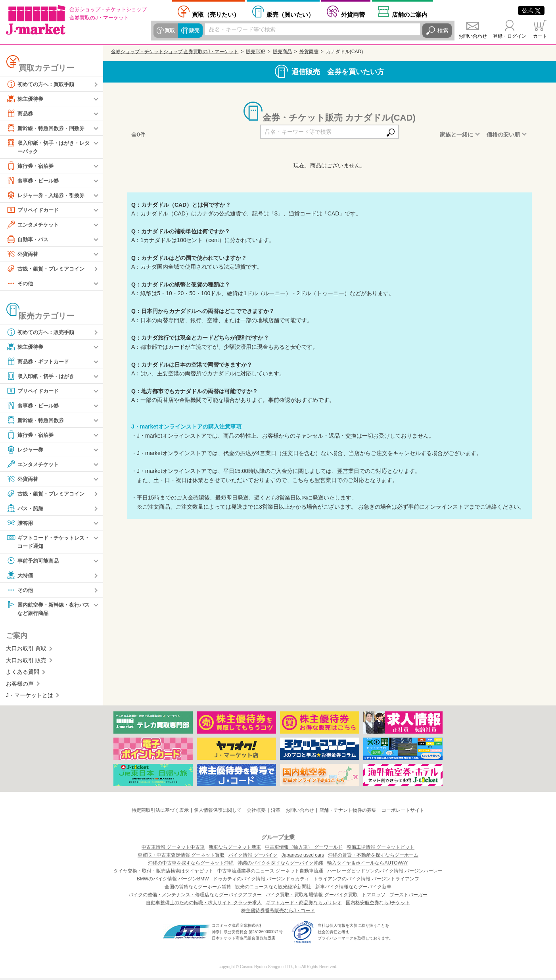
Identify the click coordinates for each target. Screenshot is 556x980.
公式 (531, 10)
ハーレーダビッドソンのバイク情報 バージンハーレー (385, 873)
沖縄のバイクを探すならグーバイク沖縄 (280, 865)
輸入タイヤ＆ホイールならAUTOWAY (367, 865)
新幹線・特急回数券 (37, 421)
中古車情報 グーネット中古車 (173, 849)
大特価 (20, 576)
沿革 (276, 812)
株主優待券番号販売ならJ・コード (278, 913)
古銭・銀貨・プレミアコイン (48, 269)
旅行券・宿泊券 (31, 166)
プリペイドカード (34, 210)
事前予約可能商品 (34, 562)
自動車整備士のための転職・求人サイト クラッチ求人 (204, 905)
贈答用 (20, 523)
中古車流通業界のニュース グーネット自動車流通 (270, 873)
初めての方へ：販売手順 (42, 332)
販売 (193, 31)
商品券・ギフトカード (40, 362)
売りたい (216, 14)
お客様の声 (20, 685)
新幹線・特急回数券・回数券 (48, 128)
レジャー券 (26, 450)
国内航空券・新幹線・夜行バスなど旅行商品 (48, 610)
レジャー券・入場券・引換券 (48, 196)
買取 (169, 31)
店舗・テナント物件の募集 (348, 812)
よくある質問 (23, 674)
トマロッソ (374, 897)
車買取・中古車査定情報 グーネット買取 (181, 857)
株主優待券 (26, 99)
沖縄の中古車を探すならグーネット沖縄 (191, 865)
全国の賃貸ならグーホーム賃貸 (198, 889)
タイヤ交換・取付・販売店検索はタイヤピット (163, 873)
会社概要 (256, 812)
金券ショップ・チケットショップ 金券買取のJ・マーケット (175, 52)
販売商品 (282, 52)
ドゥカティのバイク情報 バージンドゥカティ (261, 881)
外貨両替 (353, 14)
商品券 (20, 113)
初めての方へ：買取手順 (42, 84)
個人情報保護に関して (218, 812)
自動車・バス (29, 240)
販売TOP (255, 52)
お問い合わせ (473, 36)
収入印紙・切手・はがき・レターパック (48, 147)
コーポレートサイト (403, 812)
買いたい (290, 14)
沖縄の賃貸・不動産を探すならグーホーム (373, 857)
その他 (20, 284)
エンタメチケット (34, 225)
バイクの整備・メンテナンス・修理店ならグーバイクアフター (195, 897)
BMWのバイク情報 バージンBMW (173, 881)
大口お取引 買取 (26, 650)
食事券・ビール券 (34, 181)
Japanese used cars (303, 857)
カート (540, 36)
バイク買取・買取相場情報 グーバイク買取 (312, 897)
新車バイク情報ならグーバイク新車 (353, 889)
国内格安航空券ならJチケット (378, 905)
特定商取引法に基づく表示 (160, 812)
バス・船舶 (26, 509)
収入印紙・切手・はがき (42, 377)
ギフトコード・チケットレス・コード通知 (45, 542)
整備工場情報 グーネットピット (381, 849)
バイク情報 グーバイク (253, 857)
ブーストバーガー (408, 897)
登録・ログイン (510, 36)
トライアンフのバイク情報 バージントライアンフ (366, 881)
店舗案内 (410, 14)
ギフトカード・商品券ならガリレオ (304, 905)
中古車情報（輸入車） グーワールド (304, 849)
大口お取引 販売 (26, 662)
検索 (443, 31)
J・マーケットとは (30, 697)
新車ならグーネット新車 (235, 849)
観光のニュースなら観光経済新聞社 (273, 889)
